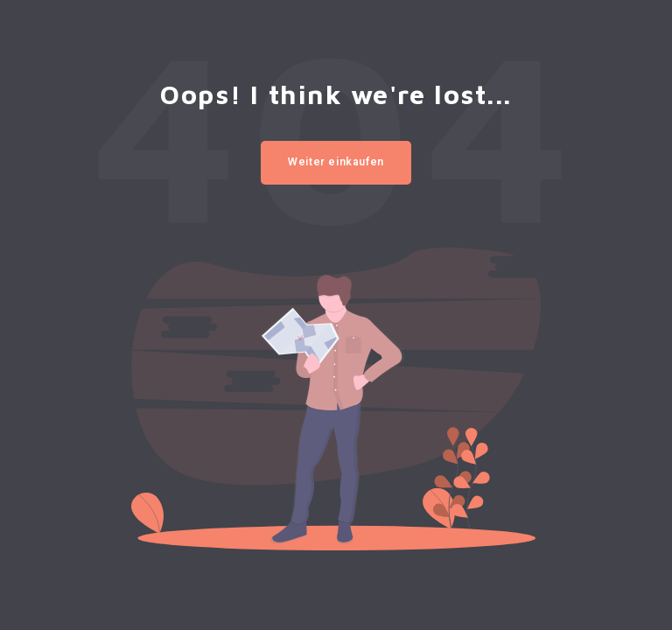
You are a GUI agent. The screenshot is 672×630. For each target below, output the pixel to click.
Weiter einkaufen (336, 162)
